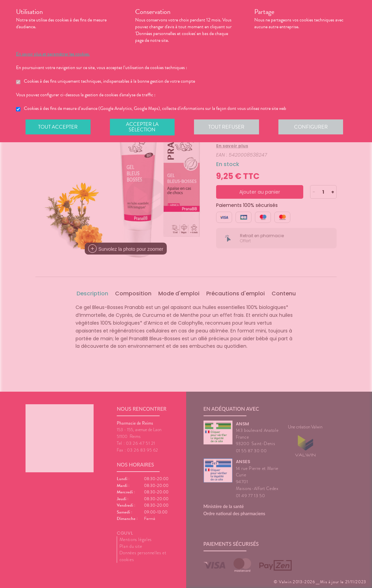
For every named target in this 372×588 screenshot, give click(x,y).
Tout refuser (229, 127)
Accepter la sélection (143, 127)
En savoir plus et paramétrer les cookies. (53, 54)
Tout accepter (59, 127)
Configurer (314, 127)
